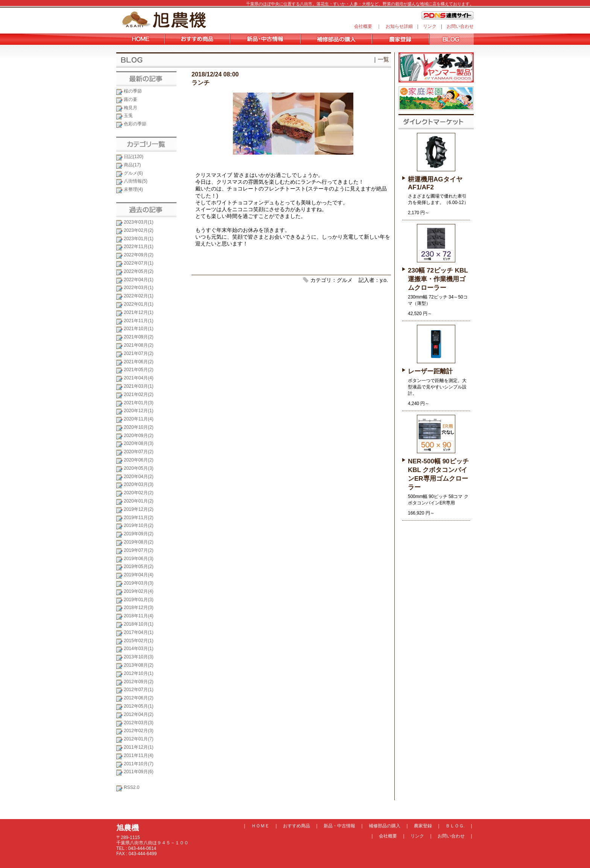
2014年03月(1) (139, 649)
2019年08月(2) (139, 542)
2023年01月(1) (139, 239)
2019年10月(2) (139, 525)
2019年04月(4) (139, 575)
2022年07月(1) (139, 263)
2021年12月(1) (139, 312)
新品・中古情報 (339, 826)
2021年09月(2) (139, 337)
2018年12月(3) (139, 608)
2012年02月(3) (139, 731)
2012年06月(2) (139, 698)
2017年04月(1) (139, 632)
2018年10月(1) (139, 624)
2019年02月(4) (139, 591)
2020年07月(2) (139, 452)
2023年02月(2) (139, 230)
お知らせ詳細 (399, 26)
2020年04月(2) (139, 477)
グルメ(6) (133, 173)
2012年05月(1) (139, 706)
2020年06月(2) (139, 460)
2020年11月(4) (139, 419)
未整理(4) (133, 189)
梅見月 (131, 108)
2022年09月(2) (139, 255)
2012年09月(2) (139, 682)
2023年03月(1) (139, 222)
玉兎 (128, 116)
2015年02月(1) (139, 641)
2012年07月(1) (139, 690)
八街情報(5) (136, 181)
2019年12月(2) (139, 509)
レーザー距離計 (430, 371)
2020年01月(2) (139, 501)
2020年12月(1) (139, 411)
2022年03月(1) (139, 288)
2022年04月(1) (139, 280)
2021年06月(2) (139, 362)
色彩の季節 (135, 124)
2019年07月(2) (139, 550)
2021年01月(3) (139, 403)
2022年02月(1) (139, 296)
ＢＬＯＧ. (455, 826)
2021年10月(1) (139, 329)
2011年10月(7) (139, 764)
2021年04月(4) (139, 378)
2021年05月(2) (139, 370)
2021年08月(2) (139, 345)
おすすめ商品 (297, 826)
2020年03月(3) (139, 484)
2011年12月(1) (139, 747)
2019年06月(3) (139, 559)
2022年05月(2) (139, 271)
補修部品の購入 (385, 826)
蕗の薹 (131, 99)
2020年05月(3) (139, 468)
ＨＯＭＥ (260, 826)
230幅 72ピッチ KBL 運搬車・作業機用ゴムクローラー (438, 279)
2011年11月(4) (139, 755)
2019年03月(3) (139, 583)
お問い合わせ (460, 26)
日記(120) (134, 157)
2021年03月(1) (139, 386)
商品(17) (132, 165)
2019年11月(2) (139, 518)
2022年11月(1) (139, 247)
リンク (430, 26)
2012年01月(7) (139, 739)
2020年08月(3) (139, 443)
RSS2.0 (132, 787)
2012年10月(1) (139, 673)
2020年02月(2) (139, 493)
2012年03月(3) (139, 723)
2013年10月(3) (139, 657)
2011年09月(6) (139, 772)
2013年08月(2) (139, 665)
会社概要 (363, 26)
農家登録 (423, 826)
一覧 (383, 59)
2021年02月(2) (139, 394)
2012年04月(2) (139, 714)
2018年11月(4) (139, 616)
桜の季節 (133, 91)
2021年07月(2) (139, 353)
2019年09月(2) (139, 534)
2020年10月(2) (139, 427)
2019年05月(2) (139, 566)
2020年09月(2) (139, 436)
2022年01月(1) (139, 304)
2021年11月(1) (139, 321)
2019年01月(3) (139, 600)
